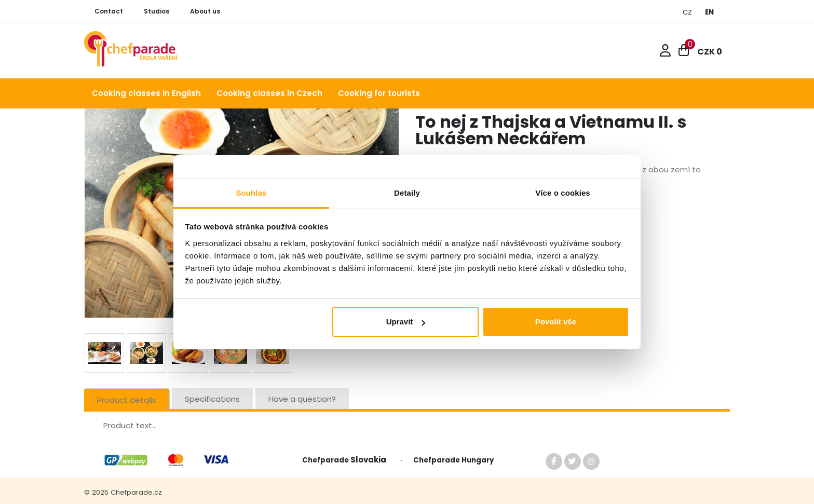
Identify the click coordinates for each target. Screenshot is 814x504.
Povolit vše (556, 322)
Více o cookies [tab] (563, 193)
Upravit (406, 322)
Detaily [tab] (407, 193)
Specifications (212, 399)
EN (709, 12)
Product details (127, 400)
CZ (687, 12)
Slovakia (371, 460)
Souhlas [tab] (251, 193)
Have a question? (302, 399)
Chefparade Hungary (453, 460)
